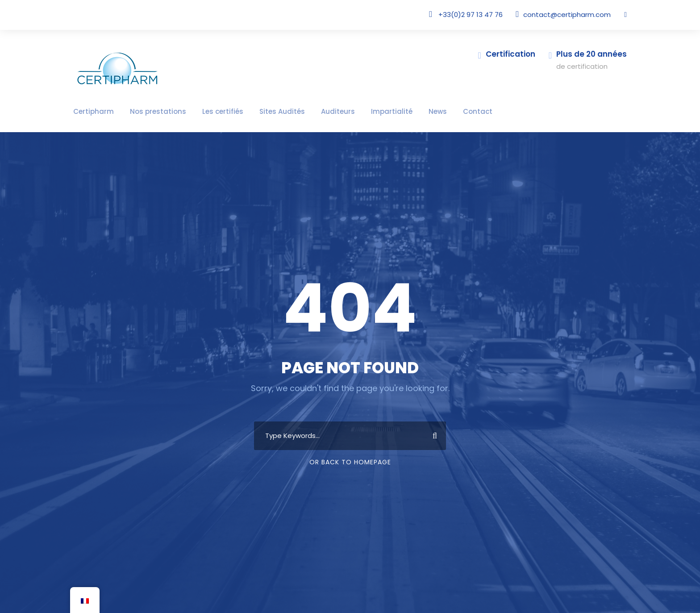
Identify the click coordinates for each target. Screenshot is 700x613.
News (393, 111)
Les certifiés (203, 111)
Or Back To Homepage (350, 462)
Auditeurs (306, 111)
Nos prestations (146, 111)
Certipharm (90, 111)
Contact (429, 111)
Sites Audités (256, 111)
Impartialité (352, 111)
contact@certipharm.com (573, 15)
